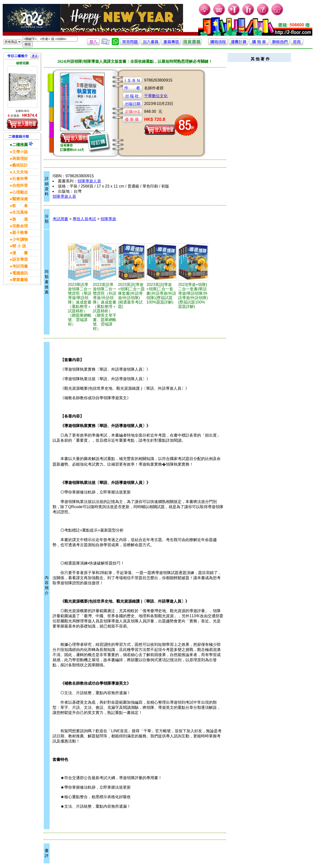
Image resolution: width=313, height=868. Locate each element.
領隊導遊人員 (89, 181)
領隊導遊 (108, 219)
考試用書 (60, 219)
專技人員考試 (84, 219)
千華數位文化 (156, 96)
